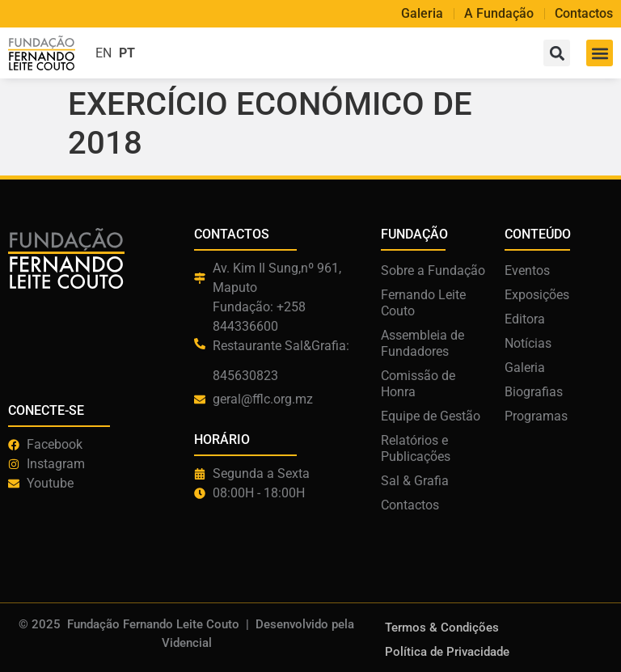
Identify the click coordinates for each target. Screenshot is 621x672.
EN (103, 53)
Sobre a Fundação (433, 270)
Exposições (537, 295)
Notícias (528, 343)
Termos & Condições (442, 628)
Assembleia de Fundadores (422, 343)
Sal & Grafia (415, 481)
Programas (536, 416)
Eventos (527, 270)
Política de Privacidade (447, 652)
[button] (600, 53)
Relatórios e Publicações (416, 448)
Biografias (534, 392)
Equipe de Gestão (431, 416)
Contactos (584, 14)
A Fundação (499, 14)
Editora (525, 319)
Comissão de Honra (418, 384)
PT (127, 53)
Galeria (422, 14)
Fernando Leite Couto (423, 303)
